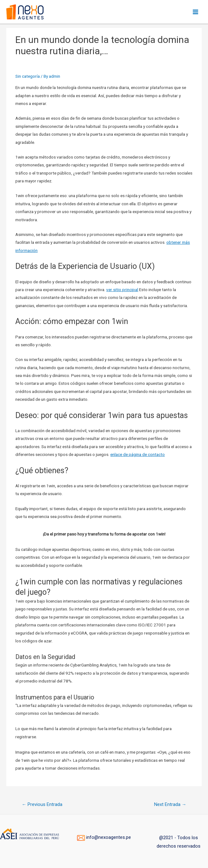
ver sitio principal (122, 290)
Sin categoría (28, 76)
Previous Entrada (42, 804)
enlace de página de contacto (138, 454)
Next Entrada (170, 804)
